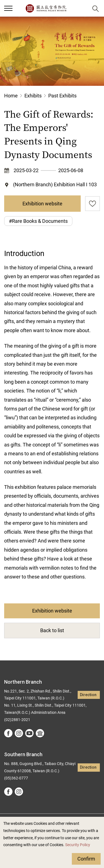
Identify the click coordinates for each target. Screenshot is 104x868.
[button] (82, 8)
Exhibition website (42, 204)
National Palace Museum (46, 8)
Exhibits (33, 96)
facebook (8, 733)
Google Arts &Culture (40, 733)
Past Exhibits (62, 96)
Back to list (52, 630)
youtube (29, 733)
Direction (88, 695)
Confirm (86, 859)
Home (11, 96)
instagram (19, 733)
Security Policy (78, 845)
